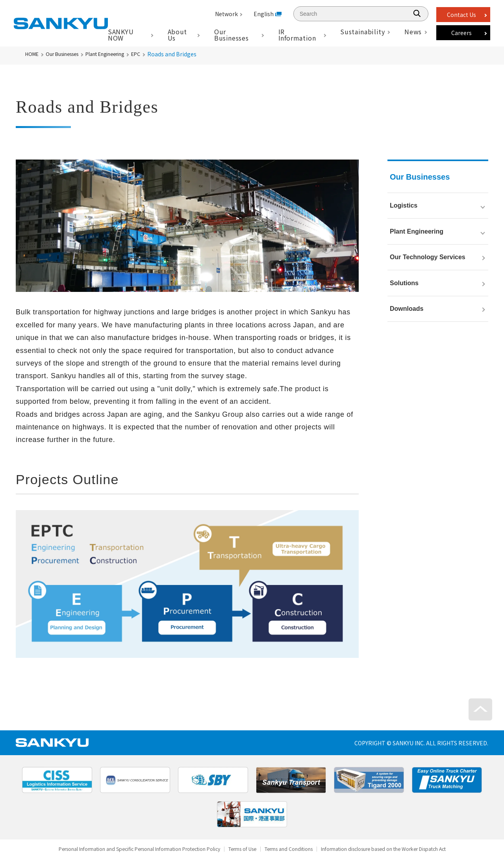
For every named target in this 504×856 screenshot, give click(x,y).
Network (226, 14)
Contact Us (461, 15)
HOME (33, 54)
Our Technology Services (428, 274)
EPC (156, 54)
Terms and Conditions (296, 849)
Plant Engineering (120, 54)
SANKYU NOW (121, 35)
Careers (461, 33)
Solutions (404, 307)
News (413, 32)
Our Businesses (68, 54)
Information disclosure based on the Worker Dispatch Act (409, 849)
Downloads (407, 340)
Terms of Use (241, 849)
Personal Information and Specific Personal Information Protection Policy (117, 849)
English (264, 14)
